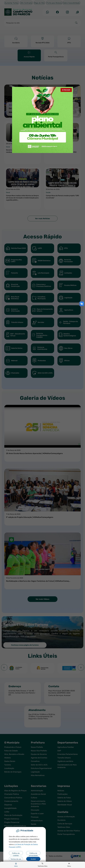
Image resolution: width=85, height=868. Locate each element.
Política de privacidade (33, 854)
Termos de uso (16, 859)
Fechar (66, 90)
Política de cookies (16, 854)
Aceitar (33, 859)
